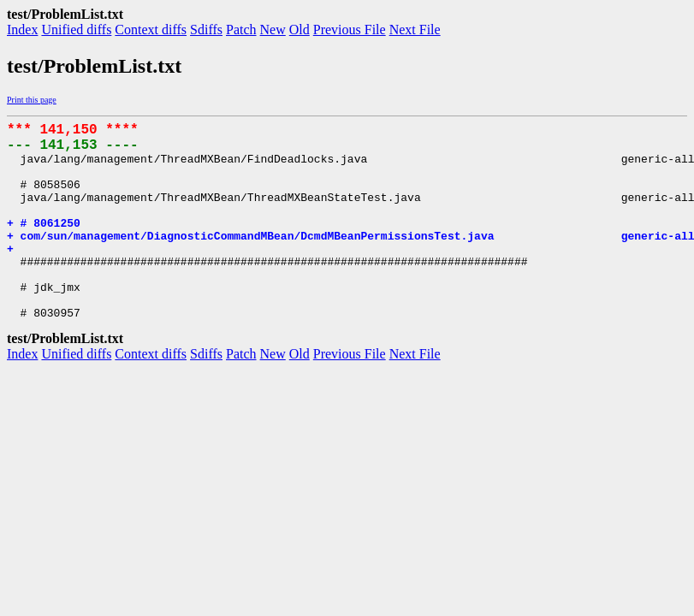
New (273, 30)
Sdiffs (206, 30)
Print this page (32, 100)
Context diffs (151, 30)
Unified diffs (76, 30)
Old (300, 30)
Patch (241, 30)
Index (22, 30)
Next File (415, 30)
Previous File (350, 30)
